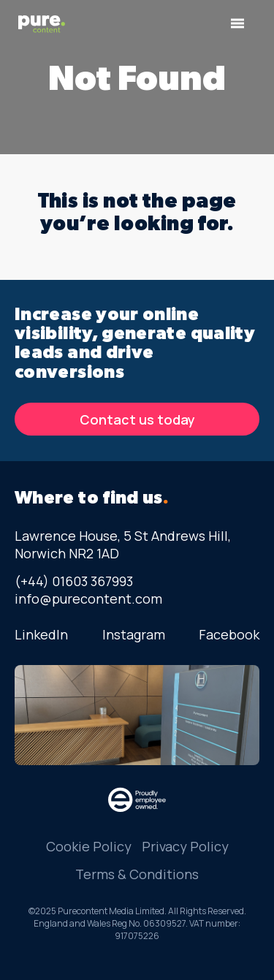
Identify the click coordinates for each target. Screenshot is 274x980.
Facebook (229, 634)
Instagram (134, 634)
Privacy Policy (185, 846)
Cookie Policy (89, 846)
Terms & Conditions (137, 874)
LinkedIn (41, 634)
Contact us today (137, 419)
